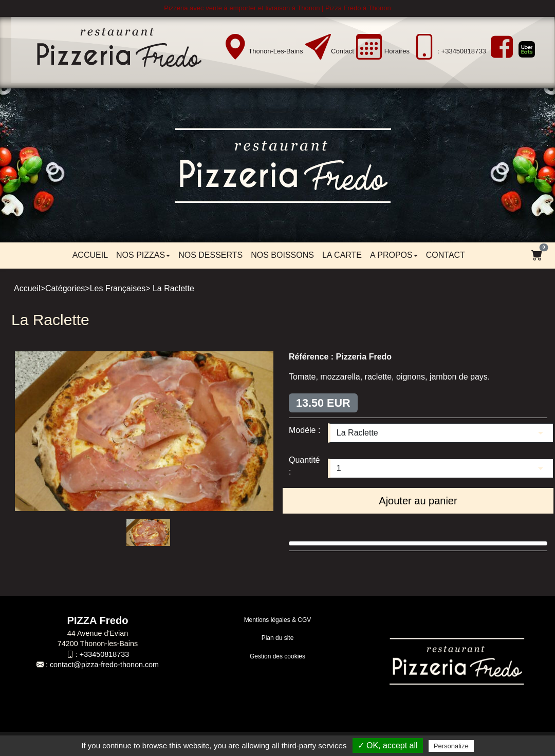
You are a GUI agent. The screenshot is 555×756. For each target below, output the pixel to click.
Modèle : (304, 430)
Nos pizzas (143, 255)
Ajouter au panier (418, 501)
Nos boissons (282, 255)
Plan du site (278, 638)
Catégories (65, 288)
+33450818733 (104, 654)
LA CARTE (342, 255)
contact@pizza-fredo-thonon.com (104, 665)
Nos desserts (210, 255)
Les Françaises (118, 288)
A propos (394, 255)
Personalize (451, 746)
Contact (343, 51)
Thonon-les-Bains (275, 51)
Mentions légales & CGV (278, 620)
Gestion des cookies (277, 656)
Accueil (90, 255)
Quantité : (304, 466)
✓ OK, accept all (388, 745)
